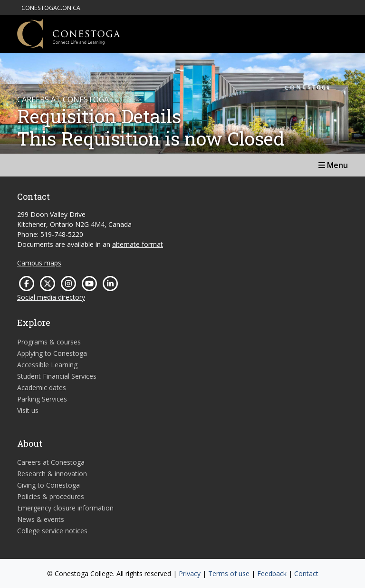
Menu (333, 165)
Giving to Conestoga (48, 485)
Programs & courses (49, 342)
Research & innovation (52, 474)
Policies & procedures (51, 496)
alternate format (138, 244)
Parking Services (42, 399)
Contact (306, 573)
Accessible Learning (47, 365)
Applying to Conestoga (52, 353)
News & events (41, 519)
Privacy (190, 573)
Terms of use (229, 573)
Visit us (28, 410)
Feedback (272, 573)
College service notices (52, 531)
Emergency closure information (65, 508)
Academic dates (42, 387)
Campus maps (39, 263)
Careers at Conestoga (51, 462)
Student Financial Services (57, 376)
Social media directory (51, 297)
